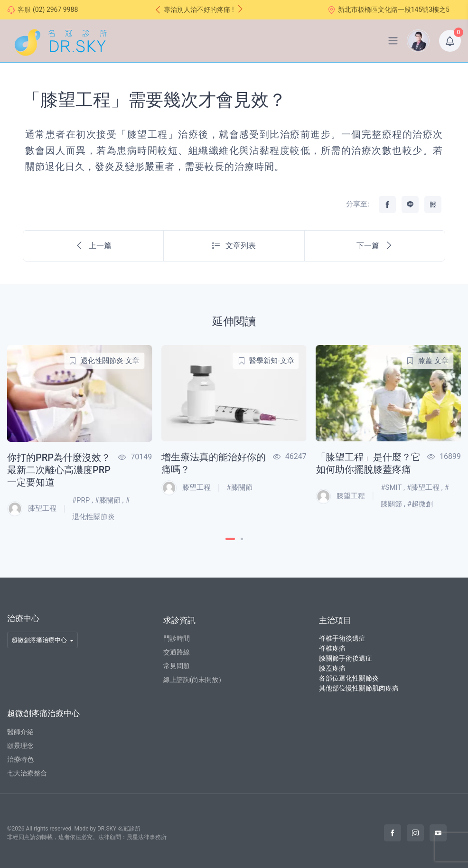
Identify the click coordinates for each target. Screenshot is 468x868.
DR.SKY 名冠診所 (119, 829)
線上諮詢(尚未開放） (194, 680)
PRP (83, 500)
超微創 (422, 504)
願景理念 (20, 746)
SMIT (394, 487)
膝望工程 (32, 509)
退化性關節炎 (94, 517)
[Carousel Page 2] (242, 539)
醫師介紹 (20, 732)
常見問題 (177, 666)
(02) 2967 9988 (55, 9)
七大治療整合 (27, 773)
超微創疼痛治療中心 (39, 640)
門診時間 (177, 638)
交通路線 (177, 652)
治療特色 (20, 759)
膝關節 (110, 500)
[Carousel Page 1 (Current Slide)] (230, 539)
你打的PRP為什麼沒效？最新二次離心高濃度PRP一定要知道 (59, 470)
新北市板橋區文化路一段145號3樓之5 (388, 10)
